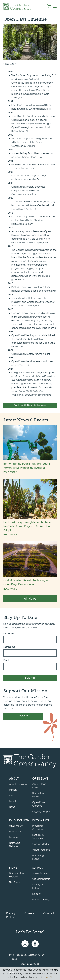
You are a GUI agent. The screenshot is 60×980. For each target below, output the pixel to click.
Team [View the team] (12, 796)
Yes (48, 977)
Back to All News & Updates (30, 405)
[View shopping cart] (49, 6)
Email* (7, 661)
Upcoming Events (38, 857)
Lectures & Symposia (38, 837)
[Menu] (55, 6)
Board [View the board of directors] (12, 801)
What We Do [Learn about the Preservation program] (16, 826)
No (52, 977)
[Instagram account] (25, 944)
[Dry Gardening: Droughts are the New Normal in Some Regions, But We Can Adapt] (30, 508)
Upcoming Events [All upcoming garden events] (38, 795)
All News (30, 599)
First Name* (10, 634)
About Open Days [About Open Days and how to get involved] (39, 786)
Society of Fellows (38, 887)
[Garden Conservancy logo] (17, 7)
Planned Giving (41, 900)
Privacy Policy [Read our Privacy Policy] (11, 916)
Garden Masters (41, 844)
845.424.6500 (30, 964)
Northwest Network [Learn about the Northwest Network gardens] (15, 845)
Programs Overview (38, 828)
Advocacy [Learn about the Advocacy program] (15, 832)
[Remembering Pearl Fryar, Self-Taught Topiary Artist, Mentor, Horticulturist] (30, 450)
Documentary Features (17, 875)
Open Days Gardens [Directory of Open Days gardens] (39, 804)
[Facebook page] (35, 944)
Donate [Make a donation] (23, 716)
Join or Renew (40, 873)
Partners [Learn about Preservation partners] (13, 837)
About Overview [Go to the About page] (18, 784)
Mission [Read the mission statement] (13, 790)
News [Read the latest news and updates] (12, 807)
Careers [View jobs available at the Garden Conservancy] (29, 914)
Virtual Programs (41, 850)
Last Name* (10, 647)
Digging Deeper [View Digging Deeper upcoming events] (41, 812)
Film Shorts (15, 883)
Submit (30, 678)
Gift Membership (41, 879)
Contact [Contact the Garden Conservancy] (49, 914)
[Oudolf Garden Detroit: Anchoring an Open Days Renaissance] (30, 566)
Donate (36, 894)
